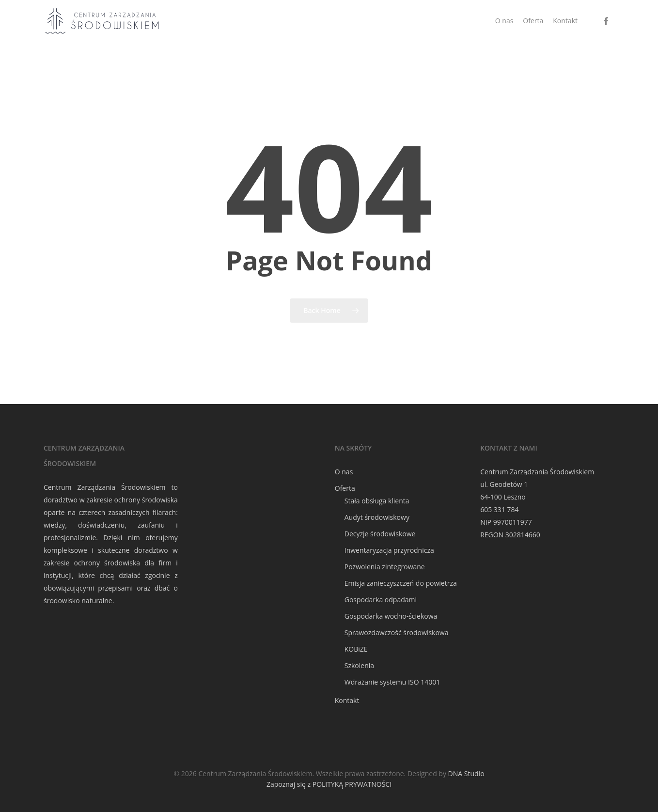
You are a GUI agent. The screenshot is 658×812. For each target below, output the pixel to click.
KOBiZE (356, 649)
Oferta (345, 488)
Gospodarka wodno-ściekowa (391, 616)
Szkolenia (359, 665)
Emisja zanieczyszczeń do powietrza (401, 583)
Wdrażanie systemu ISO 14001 (392, 682)
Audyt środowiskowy (377, 517)
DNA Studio (466, 773)
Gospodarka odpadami (381, 600)
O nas (344, 472)
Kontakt (347, 700)
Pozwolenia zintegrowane (385, 567)
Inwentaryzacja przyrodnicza (389, 550)
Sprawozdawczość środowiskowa (397, 632)
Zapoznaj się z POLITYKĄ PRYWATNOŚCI (329, 784)
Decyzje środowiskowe (380, 534)
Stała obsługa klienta (377, 501)
